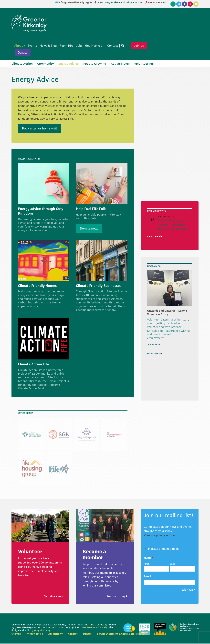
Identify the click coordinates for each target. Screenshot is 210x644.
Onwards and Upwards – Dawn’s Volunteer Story (167, 313)
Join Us (144, 46)
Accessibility (56, 634)
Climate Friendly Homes (37, 286)
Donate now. (89, 229)
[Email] (173, 4)
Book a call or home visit (40, 129)
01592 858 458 (157, 2)
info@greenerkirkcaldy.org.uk (76, 2)
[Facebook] (184, 4)
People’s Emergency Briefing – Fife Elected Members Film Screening (173, 225)
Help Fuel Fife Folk (91, 209)
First (147, 564)
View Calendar (155, 237)
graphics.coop (42, 631)
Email (148, 577)
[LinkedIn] (179, 4)
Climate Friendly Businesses (99, 286)
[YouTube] (196, 4)
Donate (23, 53)
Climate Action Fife (34, 365)
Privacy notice (35, 634)
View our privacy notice (159, 536)
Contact (73, 634)
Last (172, 564)
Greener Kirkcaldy (29, 22)
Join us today (117, 597)
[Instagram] (190, 4)
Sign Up (188, 590)
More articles (155, 354)
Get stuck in (53, 597)
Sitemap (16, 634)
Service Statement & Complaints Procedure (122, 634)
